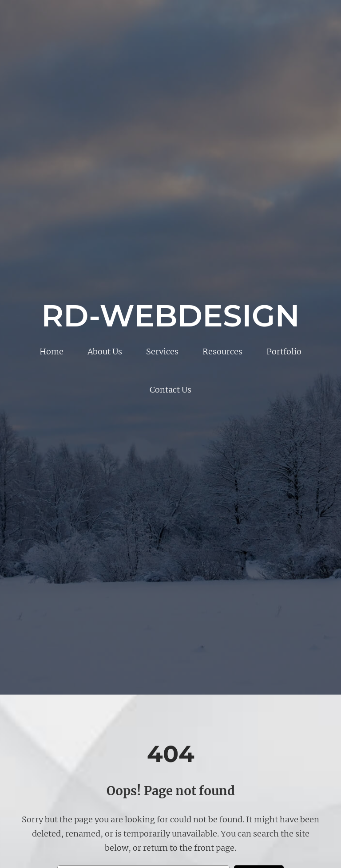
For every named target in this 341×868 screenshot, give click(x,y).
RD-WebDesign (170, 316)
